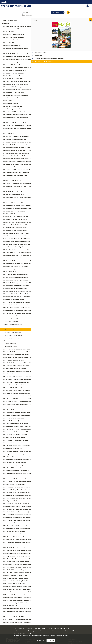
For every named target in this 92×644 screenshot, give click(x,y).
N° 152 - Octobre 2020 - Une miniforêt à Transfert (16, 476)
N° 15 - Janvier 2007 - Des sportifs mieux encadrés (16, 65)
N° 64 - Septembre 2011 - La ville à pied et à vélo (15, 200)
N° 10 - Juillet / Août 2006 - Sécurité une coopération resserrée (19, 51)
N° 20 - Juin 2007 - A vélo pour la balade (13, 79)
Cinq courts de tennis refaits (11, 346)
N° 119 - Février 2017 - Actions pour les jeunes (15, 385)
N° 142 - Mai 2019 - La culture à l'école (13, 448)
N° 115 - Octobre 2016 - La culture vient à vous (15, 374)
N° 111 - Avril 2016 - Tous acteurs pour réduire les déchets (18, 363)
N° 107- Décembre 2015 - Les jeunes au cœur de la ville (17, 352)
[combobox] (58, 12)
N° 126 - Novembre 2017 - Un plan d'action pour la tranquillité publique (19, 404)
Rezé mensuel (5, 23)
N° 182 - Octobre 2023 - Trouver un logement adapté (16, 559)
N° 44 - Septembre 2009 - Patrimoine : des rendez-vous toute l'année (19, 145)
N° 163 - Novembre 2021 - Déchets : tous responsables (17, 506)
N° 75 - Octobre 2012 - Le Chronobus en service (15, 230)
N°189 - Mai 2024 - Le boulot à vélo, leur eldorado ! (16, 578)
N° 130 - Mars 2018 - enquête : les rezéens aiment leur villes (18, 415)
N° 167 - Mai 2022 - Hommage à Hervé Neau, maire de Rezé (18, 517)
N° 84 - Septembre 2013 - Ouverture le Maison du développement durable (19, 255)
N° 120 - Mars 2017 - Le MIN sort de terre (13, 388)
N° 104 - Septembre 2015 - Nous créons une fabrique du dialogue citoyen (19, 310)
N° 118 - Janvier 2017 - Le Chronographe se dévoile (16, 382)
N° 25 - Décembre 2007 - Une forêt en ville (14, 92)
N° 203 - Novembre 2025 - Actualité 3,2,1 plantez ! (16, 617)
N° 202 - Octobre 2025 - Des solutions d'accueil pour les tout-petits (19, 614)
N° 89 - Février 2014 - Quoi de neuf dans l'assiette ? (16, 269)
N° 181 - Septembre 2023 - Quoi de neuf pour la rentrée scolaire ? (19, 556)
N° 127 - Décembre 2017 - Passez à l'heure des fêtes (16, 407)
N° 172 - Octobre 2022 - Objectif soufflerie (14, 531)
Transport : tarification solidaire (12, 321)
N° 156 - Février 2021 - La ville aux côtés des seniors (16, 487)
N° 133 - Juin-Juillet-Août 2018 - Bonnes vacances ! (16, 424)
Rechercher (60, 6)
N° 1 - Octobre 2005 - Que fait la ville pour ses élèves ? (17, 26)
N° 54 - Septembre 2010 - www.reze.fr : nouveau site (16, 172)
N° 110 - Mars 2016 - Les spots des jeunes (13, 360)
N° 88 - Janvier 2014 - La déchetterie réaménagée (16, 266)
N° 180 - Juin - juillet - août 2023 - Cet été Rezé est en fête (18, 553)
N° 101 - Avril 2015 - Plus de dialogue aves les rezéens (17, 302)
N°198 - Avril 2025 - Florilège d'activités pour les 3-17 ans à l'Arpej (19, 603)
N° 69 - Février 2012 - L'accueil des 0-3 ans (14, 214)
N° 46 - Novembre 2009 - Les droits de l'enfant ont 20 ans (17, 150)
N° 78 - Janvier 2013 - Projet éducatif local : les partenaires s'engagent (19, 239)
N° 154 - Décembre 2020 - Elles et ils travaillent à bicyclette (18, 481)
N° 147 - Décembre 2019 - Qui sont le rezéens (14, 462)
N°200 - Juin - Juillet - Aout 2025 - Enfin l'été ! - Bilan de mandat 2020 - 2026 (19, 608)
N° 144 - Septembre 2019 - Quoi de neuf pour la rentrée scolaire (19, 454)
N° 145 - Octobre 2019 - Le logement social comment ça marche (19, 457)
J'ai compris (51, 640)
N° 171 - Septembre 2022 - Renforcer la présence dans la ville (18, 528)
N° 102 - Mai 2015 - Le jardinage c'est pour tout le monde (17, 305)
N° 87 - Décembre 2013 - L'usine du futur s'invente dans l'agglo (19, 263)
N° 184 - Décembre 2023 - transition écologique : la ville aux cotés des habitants (19, 564)
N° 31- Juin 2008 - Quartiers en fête (12, 109)
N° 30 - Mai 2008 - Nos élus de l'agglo (12, 106)
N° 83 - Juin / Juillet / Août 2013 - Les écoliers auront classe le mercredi (19, 252)
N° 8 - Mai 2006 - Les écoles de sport (12, 45)
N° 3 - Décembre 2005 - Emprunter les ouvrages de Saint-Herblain (19, 32)
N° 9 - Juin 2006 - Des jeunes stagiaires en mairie (15, 48)
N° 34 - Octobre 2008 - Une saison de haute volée (15, 117)
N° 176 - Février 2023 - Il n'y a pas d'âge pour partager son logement (19, 542)
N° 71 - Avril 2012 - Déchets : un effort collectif (15, 219)
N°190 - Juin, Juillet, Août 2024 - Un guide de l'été (15, 581)
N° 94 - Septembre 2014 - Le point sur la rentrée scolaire (17, 283)
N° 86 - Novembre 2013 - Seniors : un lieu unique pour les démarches (19, 261)
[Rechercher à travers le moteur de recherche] (37, 12)
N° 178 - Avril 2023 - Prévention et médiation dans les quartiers (19, 548)
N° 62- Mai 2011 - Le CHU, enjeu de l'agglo (13, 194)
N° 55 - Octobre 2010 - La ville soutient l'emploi (15, 175)
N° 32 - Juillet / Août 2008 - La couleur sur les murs (16, 112)
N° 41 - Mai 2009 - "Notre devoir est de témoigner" (16, 136)
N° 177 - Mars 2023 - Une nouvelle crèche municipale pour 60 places (19, 545)
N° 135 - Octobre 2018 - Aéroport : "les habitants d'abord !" (18, 429)
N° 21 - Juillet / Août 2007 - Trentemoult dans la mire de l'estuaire (19, 81)
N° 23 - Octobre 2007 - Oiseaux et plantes (13, 87)
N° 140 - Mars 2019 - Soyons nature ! (12, 443)
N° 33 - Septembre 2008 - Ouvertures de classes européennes (19, 114)
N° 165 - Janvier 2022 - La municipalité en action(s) (16, 512)
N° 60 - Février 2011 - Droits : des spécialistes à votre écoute (18, 189)
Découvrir (71, 6)
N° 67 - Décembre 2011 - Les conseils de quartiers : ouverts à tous (19, 208)
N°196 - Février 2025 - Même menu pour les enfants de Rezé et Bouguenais (19, 597)
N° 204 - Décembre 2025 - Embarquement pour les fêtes (17, 619)
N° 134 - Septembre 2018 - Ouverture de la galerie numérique (18, 426)
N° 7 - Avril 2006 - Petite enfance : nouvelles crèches (16, 43)
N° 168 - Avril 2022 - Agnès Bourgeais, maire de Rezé (16, 520)
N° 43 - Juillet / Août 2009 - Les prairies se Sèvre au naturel (18, 142)
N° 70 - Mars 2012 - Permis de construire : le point (16, 217)
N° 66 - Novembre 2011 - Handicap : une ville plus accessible (18, 205)
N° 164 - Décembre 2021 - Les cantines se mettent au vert (18, 509)
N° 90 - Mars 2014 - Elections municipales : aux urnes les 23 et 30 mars (19, 272)
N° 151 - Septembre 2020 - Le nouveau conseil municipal (17, 473)
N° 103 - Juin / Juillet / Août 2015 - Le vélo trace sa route (17, 308)
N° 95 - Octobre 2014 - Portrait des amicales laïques (16, 286)
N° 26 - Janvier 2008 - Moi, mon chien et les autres (16, 95)
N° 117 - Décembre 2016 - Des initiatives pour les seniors (17, 379)
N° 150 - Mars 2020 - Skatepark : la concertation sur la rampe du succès (19, 470)
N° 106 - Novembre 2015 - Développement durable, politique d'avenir (19, 349)
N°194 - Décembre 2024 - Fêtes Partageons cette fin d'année (18, 592)
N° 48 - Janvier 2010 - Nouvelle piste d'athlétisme (16, 156)
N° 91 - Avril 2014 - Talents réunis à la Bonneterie (15, 274)
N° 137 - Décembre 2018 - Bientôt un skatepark (15, 435)
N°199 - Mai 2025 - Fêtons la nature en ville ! (14, 606)
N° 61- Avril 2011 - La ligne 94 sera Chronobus (15, 192)
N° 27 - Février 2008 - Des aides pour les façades (15, 98)
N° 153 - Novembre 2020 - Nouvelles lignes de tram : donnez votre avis (19, 479)
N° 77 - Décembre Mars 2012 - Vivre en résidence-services (18, 236)
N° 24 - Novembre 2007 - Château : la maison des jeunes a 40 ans (19, 90)
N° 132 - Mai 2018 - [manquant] (11, 421)
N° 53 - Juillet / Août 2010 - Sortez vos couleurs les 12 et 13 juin (19, 170)
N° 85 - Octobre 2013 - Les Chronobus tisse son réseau (17, 258)
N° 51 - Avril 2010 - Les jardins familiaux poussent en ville (18, 164)
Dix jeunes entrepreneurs (10, 341)
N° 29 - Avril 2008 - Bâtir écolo (11, 103)
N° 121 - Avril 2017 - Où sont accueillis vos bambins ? (16, 390)
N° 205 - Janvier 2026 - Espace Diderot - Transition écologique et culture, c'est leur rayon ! (19, 622)
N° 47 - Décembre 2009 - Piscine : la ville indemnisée (16, 153)
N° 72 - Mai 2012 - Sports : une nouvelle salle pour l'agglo (17, 222)
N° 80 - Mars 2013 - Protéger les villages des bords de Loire (18, 244)
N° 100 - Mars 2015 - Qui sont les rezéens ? (14, 299)
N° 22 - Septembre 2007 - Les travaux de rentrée (15, 84)
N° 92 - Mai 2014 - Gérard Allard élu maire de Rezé (16, 277)
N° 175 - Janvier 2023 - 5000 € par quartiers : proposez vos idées (19, 539)
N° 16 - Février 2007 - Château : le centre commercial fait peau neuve (19, 67)
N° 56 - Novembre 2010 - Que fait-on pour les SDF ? (16, 178)
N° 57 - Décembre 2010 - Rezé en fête (12, 181)
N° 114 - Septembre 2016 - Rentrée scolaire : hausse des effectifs (19, 371)
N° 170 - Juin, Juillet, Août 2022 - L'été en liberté (15, 526)
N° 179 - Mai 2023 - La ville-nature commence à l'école (17, 550)
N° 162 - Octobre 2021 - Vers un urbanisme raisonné (16, 504)
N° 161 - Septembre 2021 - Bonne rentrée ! (14, 501)
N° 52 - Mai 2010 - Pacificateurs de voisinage (14, 167)
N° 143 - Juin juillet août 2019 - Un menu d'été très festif (17, 451)
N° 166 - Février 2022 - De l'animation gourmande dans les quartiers (19, 515)
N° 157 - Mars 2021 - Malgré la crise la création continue (17, 490)
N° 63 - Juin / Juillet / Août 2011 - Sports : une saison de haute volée (19, 197)
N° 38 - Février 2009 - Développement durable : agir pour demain (19, 128)
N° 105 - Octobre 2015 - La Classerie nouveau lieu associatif (18, 313)
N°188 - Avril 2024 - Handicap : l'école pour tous (15, 575)
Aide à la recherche (28, 15)
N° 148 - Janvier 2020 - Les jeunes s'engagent (14, 465)
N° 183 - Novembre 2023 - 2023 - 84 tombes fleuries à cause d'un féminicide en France (19, 562)
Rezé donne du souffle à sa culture (13, 327)
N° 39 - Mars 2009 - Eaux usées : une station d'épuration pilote (19, 131)
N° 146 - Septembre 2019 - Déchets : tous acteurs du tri (17, 459)
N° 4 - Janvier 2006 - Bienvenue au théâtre (14, 34)
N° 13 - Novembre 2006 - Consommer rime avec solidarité (18, 59)
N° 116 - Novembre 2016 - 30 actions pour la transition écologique (19, 377)
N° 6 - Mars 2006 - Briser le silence (12, 40)
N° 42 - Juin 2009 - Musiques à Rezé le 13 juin (14, 139)
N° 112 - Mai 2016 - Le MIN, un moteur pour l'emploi (16, 366)
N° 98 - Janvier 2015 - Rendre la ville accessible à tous (17, 294)
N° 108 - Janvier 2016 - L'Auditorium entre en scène (16, 355)
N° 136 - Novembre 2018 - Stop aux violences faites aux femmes (19, 432)
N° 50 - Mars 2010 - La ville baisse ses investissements (17, 161)
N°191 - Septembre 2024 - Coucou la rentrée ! (14, 584)
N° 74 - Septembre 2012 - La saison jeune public (15, 228)
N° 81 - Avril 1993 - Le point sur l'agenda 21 (14, 247)
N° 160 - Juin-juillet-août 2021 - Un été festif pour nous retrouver (19, 498)
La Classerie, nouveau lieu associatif (13, 324)
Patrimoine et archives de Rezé (16, 6)
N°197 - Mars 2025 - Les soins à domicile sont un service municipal (19, 600)
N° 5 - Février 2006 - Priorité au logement (13, 37)
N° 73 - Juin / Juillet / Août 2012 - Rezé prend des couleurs (18, 225)
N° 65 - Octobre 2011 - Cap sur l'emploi (13, 203)
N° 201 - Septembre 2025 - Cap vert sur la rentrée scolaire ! (18, 611)
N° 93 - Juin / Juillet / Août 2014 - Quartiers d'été (15, 280)
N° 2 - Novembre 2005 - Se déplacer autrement (15, 29)
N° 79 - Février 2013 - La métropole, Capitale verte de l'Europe (19, 241)
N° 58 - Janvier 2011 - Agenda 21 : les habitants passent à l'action (19, 183)
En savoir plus (41, 640)
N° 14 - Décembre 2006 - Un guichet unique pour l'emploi (17, 62)
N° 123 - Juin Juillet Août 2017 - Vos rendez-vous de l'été (17, 396)
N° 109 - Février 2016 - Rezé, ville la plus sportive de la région (19, 357)
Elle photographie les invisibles (12, 319)
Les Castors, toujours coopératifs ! (12, 332)
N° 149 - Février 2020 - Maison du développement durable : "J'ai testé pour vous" (19, 468)
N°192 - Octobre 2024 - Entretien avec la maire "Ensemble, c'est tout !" (19, 586)
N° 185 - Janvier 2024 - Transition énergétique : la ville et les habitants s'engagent (19, 567)
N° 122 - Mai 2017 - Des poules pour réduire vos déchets (17, 393)
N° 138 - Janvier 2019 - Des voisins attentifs (14, 437)
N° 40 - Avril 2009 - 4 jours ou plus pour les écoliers (16, 134)
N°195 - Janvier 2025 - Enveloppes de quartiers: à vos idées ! (18, 595)
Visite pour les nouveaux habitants (13, 316)
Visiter (80, 6)
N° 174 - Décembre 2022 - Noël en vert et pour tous (16, 537)
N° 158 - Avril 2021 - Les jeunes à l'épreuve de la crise (16, 493)
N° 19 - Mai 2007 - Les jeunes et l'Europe (13, 76)
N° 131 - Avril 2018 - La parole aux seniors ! (14, 418)
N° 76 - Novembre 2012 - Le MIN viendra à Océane (16, 233)
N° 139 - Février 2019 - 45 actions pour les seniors (16, 440)
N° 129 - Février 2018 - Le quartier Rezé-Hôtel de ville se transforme (19, 412)
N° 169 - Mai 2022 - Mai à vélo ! (11, 523)
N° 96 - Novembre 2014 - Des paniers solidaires (15, 288)
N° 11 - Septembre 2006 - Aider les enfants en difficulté (17, 54)
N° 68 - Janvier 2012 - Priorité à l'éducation (14, 211)
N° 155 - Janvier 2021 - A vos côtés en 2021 (14, 484)
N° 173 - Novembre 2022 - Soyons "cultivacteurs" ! (16, 534)
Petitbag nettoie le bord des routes (13, 335)
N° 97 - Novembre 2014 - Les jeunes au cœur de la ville (17, 291)
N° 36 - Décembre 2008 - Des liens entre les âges (15, 123)
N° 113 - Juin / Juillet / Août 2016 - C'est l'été (14, 368)
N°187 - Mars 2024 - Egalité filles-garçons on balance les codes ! (19, 573)
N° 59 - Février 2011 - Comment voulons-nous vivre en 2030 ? (18, 186)
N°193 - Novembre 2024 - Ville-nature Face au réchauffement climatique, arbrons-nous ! (19, 589)
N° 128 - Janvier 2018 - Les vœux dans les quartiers (16, 410)
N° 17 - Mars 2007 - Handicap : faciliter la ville (14, 70)
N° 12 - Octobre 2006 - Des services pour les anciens (16, 56)
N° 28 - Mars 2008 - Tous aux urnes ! (12, 101)
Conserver (50, 6)
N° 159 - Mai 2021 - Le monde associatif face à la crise (17, 495)
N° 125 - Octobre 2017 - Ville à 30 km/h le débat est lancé (17, 401)
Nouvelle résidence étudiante (11, 338)
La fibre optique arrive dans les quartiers (14, 330)
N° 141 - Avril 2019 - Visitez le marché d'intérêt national (17, 446)
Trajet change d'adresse (10, 343)
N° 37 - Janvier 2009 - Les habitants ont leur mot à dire (17, 125)
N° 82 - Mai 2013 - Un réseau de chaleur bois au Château (17, 250)
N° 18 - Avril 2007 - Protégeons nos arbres (14, 73)
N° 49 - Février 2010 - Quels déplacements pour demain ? (17, 159)
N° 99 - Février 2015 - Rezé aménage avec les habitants (17, 297)
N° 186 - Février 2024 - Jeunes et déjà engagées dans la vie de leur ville (19, 570)
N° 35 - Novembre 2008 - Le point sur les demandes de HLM (18, 120)
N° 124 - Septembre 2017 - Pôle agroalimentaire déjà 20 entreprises (19, 399)
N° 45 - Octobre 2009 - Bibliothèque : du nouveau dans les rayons (19, 148)
